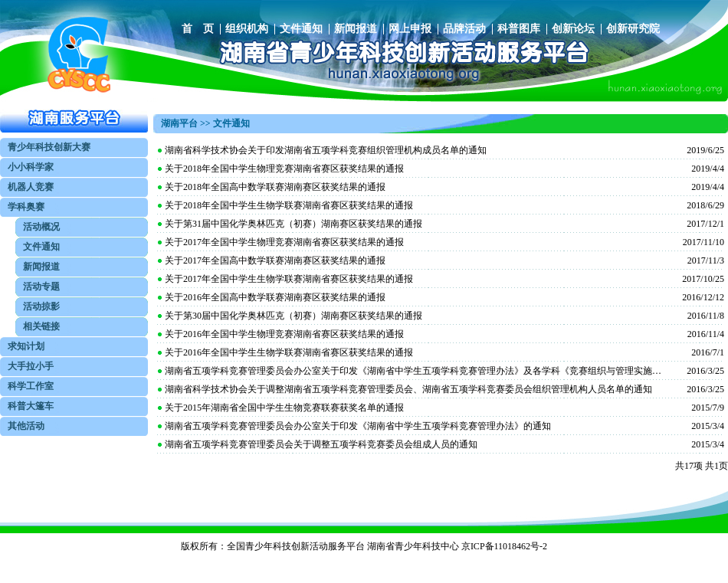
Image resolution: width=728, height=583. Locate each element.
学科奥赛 (26, 207)
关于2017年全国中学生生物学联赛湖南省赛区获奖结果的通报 (289, 279)
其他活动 (26, 426)
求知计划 (26, 346)
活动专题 (41, 287)
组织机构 (247, 29)
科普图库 (519, 29)
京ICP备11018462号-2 (504, 546)
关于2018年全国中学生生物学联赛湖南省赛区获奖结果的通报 (289, 205)
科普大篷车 (31, 406)
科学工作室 (31, 386)
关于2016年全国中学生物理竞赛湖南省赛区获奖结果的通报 (284, 334)
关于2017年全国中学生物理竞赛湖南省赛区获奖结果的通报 (284, 242)
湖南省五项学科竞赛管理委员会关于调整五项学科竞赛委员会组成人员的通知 (321, 444)
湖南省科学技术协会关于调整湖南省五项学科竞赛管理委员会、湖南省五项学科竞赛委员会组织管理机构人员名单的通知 (408, 389)
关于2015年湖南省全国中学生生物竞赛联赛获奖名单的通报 (284, 408)
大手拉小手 (31, 366)
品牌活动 (464, 29)
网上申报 (410, 29)
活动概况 (41, 227)
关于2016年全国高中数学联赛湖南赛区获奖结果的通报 (275, 297)
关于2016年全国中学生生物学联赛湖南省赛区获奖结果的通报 (289, 352)
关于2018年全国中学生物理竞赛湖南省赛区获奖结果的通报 (284, 169)
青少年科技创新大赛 (49, 147)
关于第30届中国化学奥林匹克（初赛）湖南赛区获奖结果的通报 (293, 316)
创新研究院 (633, 29)
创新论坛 (573, 29)
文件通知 (301, 29)
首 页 (198, 29)
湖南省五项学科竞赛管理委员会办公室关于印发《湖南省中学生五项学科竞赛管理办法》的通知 (358, 426)
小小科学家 (31, 167)
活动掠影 (41, 306)
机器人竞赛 (31, 187)
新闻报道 (356, 29)
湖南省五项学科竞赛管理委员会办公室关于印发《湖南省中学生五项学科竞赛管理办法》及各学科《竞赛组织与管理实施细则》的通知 (414, 371)
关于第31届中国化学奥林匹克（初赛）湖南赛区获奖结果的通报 (293, 224)
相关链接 (41, 326)
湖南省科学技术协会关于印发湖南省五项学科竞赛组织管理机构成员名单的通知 (326, 150)
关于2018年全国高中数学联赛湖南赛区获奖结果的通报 (275, 187)
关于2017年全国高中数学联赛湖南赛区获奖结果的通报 (275, 260)
